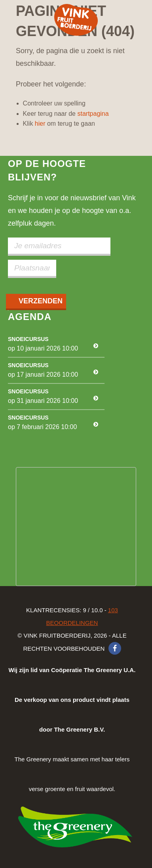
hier (40, 124)
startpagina (93, 114)
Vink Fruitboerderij (76, 20)
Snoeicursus (28, 339)
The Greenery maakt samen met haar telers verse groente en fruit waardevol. (72, 729)
